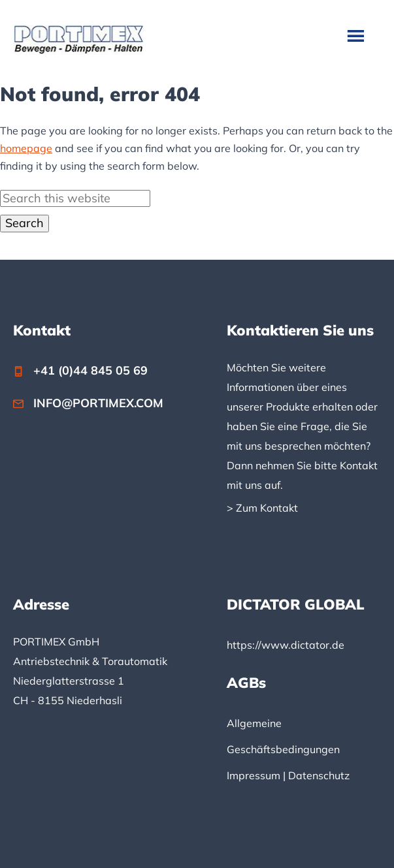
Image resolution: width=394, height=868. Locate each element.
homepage (26, 148)
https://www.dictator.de (286, 645)
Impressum (254, 775)
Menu (357, 35)
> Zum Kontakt (262, 508)
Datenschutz (319, 775)
